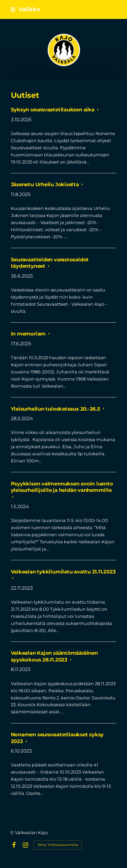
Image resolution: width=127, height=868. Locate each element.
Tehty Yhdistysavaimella (58, 845)
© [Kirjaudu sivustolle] (13, 832)
